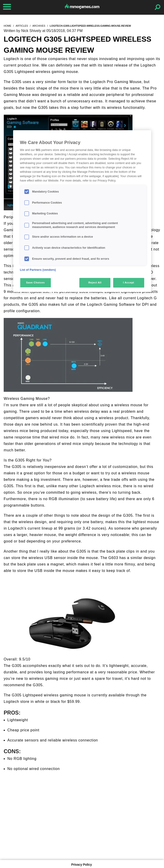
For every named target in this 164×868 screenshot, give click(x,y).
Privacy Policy (81, 865)
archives (39, 26)
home (7, 26)
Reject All (95, 283)
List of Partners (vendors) (38, 270)
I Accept (129, 283)
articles (22, 26)
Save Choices (36, 283)
